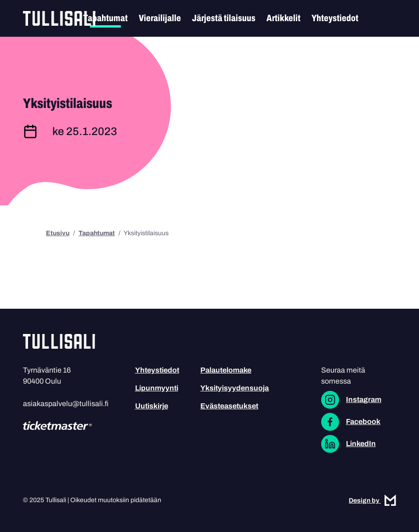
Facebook (363, 422)
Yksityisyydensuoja (235, 388)
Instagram (364, 399)
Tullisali (59, 18)
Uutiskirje (152, 406)
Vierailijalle (160, 18)
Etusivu (58, 233)
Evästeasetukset (229, 406)
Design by (372, 501)
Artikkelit (283, 18)
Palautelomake (226, 370)
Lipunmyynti (157, 388)
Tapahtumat (105, 18)
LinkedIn (361, 444)
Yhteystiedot (335, 18)
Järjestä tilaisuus (224, 18)
